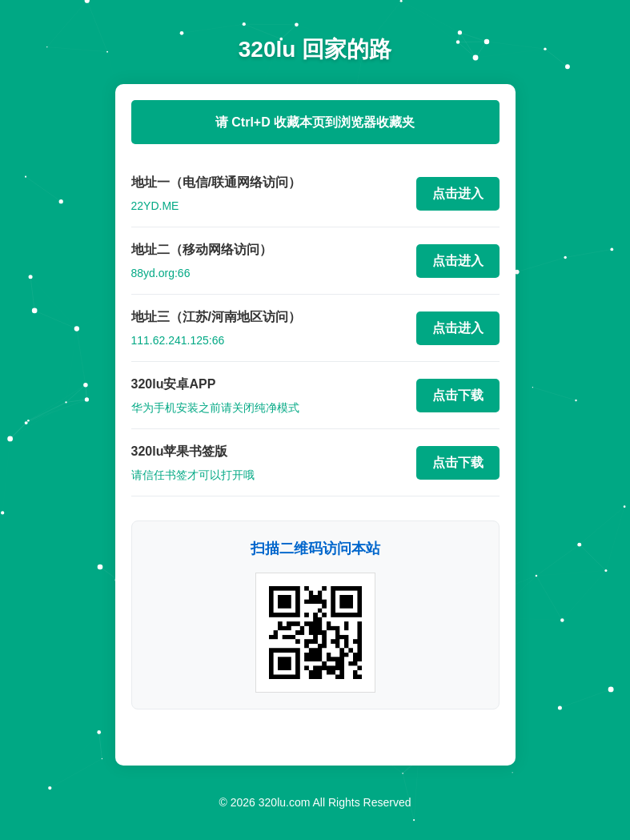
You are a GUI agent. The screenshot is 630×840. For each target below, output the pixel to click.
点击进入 (458, 193)
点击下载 (458, 395)
